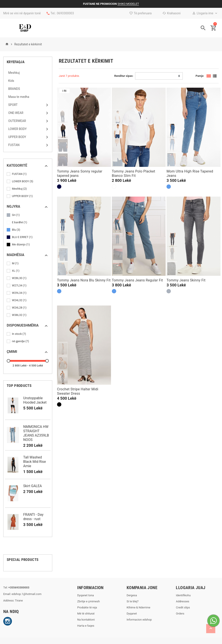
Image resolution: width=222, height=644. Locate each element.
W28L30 (20, 278)
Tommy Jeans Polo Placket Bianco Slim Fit (134, 173)
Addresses (182, 601)
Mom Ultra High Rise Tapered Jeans (190, 173)
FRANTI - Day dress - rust (33, 517)
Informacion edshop (139, 620)
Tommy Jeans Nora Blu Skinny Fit (84, 280)
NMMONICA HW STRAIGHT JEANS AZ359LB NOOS (36, 433)
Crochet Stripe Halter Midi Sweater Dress (78, 391)
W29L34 (20, 293)
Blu (16, 230)
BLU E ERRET (23, 237)
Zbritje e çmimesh (88, 601)
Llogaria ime (203, 13)
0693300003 (65, 13)
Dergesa (132, 595)
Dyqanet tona (85, 595)
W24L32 (20, 300)
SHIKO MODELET (128, 4)
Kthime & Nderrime (138, 607)
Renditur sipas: (124, 76)
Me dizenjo (21, 245)
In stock (19, 334)
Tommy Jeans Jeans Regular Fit (137, 280)
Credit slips (183, 607)
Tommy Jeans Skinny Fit (186, 280)
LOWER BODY (23, 181)
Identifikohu (183, 595)
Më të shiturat (86, 614)
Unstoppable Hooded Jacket (35, 400)
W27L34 (20, 286)
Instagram (8, 621)
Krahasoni (171, 13)
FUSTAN (20, 174)
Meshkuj (20, 189)
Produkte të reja (87, 607)
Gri (16, 215)
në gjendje (21, 341)
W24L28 (20, 308)
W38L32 (20, 315)
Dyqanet (132, 614)
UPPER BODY (23, 196)
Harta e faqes (86, 626)
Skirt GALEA (33, 486)
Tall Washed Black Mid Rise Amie (34, 462)
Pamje (200, 76)
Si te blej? (133, 601)
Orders (180, 614)
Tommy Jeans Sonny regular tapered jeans (80, 173)
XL (16, 271)
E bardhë (20, 222)
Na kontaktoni (86, 620)
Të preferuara (140, 13)
